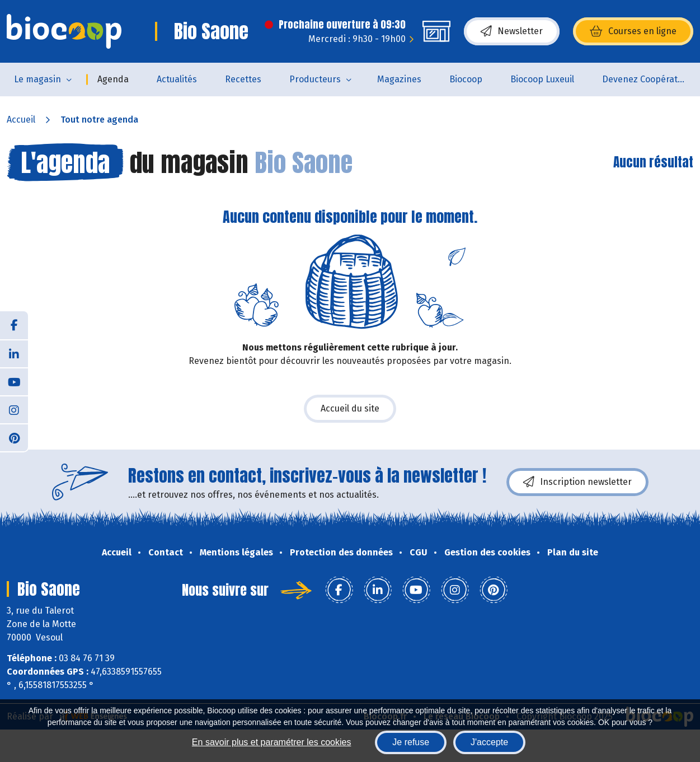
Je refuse (411, 742)
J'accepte (489, 742)
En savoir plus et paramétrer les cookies (272, 742)
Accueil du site (350, 408)
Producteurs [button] (315, 79)
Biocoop (466, 79)
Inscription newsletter (577, 482)
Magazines (399, 79)
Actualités (177, 79)
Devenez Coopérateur (647, 79)
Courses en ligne (633, 31)
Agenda (113, 79)
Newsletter (512, 31)
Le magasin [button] (37, 79)
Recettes (243, 79)
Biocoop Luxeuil (542, 79)
